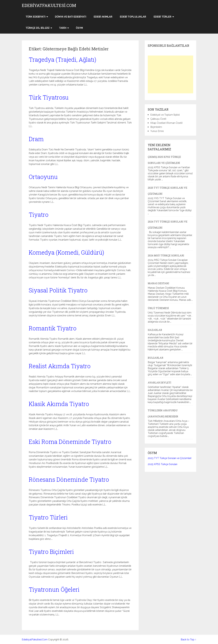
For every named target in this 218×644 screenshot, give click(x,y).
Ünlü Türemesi (158, 308)
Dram (36, 139)
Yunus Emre (157, 131)
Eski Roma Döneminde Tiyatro (70, 442)
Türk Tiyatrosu (49, 97)
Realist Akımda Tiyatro (60, 366)
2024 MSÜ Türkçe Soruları (166, 255)
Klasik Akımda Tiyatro (59, 404)
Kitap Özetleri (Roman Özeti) (166, 123)
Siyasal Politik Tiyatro (58, 290)
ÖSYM (79, 28)
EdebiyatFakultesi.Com (49, 5)
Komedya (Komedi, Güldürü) (66, 252)
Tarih (63, 28)
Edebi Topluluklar (133, 17)
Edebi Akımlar (103, 17)
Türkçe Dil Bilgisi (38, 28)
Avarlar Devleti (159, 383)
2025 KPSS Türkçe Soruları (163, 464)
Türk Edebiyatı (36, 17)
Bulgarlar (155, 358)
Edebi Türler (163, 17)
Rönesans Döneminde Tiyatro (69, 479)
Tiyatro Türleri (48, 517)
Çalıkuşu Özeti (158, 119)
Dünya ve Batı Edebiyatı (71, 17)
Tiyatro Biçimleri (51, 552)
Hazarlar (155, 330)
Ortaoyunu (43, 177)
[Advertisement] (170, 74)
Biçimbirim (156, 127)
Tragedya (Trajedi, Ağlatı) (63, 59)
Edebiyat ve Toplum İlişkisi (165, 115)
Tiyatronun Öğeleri (54, 589)
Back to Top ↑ (188, 640)
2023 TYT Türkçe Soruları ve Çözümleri (170, 458)
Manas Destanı (158, 283)
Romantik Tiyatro (53, 328)
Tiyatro (39, 215)
